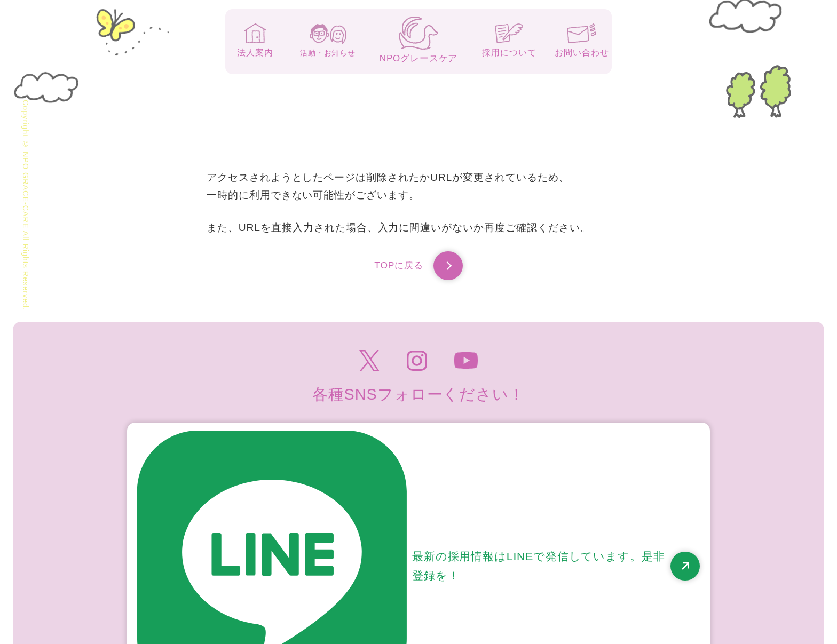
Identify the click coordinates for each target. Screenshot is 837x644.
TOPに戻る (418, 269)
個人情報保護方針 (526, 579)
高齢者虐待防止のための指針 (644, 579)
